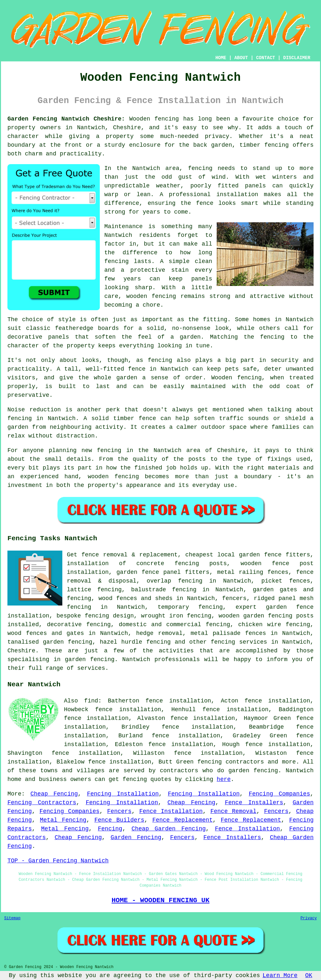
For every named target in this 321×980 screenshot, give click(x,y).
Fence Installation (171, 811)
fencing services (239, 642)
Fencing (110, 829)
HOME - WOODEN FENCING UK (160, 900)
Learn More (280, 975)
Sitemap (12, 918)
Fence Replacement (183, 820)
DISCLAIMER (297, 58)
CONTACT (266, 58)
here (224, 779)
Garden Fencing (136, 838)
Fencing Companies (279, 794)
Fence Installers (254, 803)
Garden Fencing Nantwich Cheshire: (66, 119)
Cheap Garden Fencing (169, 829)
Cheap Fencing (54, 794)
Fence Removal (233, 811)
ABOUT (241, 58)
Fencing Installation (123, 794)
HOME (221, 58)
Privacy (309, 918)
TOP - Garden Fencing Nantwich (58, 861)
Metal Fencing (63, 820)
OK (309, 975)
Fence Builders (119, 820)
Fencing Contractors (42, 803)
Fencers (119, 811)
